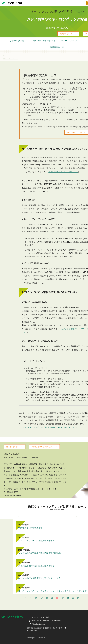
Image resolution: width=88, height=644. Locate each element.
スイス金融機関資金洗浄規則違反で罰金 (36, 566)
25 (73, 598)
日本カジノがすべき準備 (44, 41)
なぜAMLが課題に (18, 41)
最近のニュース (57, 47)
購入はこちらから (68, 34)
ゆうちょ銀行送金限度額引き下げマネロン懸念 (39, 578)
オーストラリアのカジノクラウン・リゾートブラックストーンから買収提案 (52, 591)
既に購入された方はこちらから (44, 446)
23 (63, 598)
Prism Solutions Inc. (39, 624)
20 (47, 598)
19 (42, 598)
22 (57, 598)
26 (78, 598)
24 (68, 598)
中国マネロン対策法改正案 (30, 528)
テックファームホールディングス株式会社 (50, 621)
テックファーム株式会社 (43, 617)
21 (52, 598)
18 (36, 598)
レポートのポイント (70, 41)
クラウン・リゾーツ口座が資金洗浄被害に (37, 541)
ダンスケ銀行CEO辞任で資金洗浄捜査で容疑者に (40, 553)
